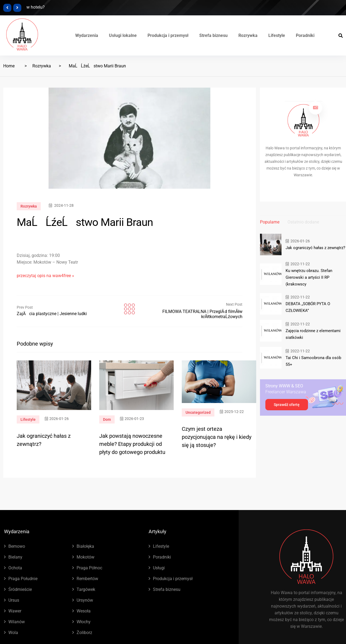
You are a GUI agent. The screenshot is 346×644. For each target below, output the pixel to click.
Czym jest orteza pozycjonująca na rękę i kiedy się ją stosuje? (217, 437)
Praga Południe (23, 579)
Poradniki (305, 35)
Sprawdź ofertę (287, 405)
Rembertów (87, 579)
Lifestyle (277, 35)
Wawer (15, 611)
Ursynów (85, 600)
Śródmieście (20, 589)
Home (9, 66)
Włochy (84, 622)
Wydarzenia (87, 35)
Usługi (159, 568)
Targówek (86, 589)
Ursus (14, 600)
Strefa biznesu (213, 35)
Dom (107, 419)
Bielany (15, 557)
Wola (13, 633)
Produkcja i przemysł (168, 35)
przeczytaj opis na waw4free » (45, 276)
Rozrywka (248, 35)
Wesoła (84, 611)
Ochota (15, 568)
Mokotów (85, 557)
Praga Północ (89, 568)
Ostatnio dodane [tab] (303, 222)
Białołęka (85, 546)
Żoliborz (84, 633)
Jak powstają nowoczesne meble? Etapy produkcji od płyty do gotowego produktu (132, 444)
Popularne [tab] (270, 222)
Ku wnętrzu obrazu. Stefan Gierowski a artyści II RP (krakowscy (309, 277)
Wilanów (17, 622)
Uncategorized (198, 412)
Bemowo (17, 546)
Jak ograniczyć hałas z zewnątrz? (315, 248)
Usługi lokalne (123, 35)
